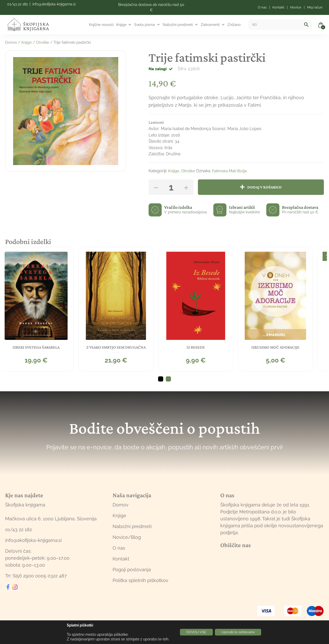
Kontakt (121, 562)
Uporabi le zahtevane (240, 632)
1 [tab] (161, 382)
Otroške (45, 42)
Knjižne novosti (101, 25)
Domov (12, 42)
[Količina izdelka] (171, 187)
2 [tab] (168, 382)
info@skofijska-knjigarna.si (54, 4)
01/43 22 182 (17, 4)
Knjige (124, 25)
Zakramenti (213, 25)
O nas (119, 551)
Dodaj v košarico (266, 187)
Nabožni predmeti (180, 25)
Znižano (234, 25)
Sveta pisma (147, 25)
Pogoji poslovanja (132, 573)
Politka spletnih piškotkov (140, 584)
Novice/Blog (127, 541)
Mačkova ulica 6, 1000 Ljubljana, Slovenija (51, 522)
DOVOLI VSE (194, 632)
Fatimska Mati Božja (232, 171)
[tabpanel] (43, 309)
